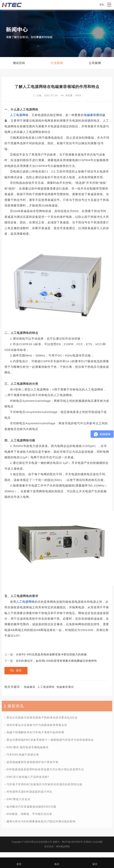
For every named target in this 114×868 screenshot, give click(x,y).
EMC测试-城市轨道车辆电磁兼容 (28, 749)
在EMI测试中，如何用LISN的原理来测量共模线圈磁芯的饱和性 (57, 661)
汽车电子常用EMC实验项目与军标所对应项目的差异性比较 (44, 786)
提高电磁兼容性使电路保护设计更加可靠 (32, 764)
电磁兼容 (30, 687)
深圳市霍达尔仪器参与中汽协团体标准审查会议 (37, 727)
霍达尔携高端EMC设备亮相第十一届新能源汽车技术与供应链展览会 (50, 742)
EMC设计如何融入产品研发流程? (28, 779)
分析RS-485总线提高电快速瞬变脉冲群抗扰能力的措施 (51, 655)
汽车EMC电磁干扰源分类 (23, 757)
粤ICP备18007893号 (72, 842)
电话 (57, 862)
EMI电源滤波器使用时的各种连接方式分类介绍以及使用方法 (45, 771)
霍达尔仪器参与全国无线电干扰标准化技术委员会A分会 (42, 719)
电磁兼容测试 (65, 687)
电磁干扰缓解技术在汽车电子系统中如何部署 (35, 734)
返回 (19, 670)
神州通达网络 (63, 846)
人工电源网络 (46, 687)
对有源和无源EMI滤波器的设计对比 (29, 794)
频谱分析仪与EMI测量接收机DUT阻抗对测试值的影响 (41, 823)
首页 (19, 862)
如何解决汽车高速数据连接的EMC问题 (31, 809)
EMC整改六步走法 (18, 801)
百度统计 (88, 842)
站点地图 (98, 842)
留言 (95, 862)
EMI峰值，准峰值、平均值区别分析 (29, 816)
